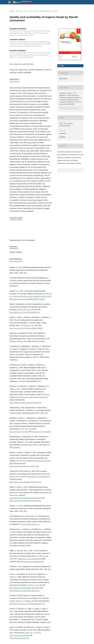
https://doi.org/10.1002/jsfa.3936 (29, 559)
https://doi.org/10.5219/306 (24, 64)
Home (12, 11)
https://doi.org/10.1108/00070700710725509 (36, 296)
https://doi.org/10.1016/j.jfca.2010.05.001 (24, 466)
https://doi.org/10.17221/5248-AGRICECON (25, 312)
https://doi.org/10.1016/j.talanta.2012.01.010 (32, 397)
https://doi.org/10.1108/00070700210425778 (25, 482)
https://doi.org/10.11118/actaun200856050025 (26, 328)
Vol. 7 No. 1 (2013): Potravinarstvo (38, 11)
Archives (19, 11)
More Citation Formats (69, 108)
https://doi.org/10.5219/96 (19, 432)
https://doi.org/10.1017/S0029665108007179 (29, 604)
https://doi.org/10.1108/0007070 (39, 477)
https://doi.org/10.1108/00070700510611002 (25, 498)
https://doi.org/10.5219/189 (19, 635)
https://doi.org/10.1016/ (42, 461)
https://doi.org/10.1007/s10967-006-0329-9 (25, 588)
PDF (62, 66)
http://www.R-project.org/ (30, 524)
